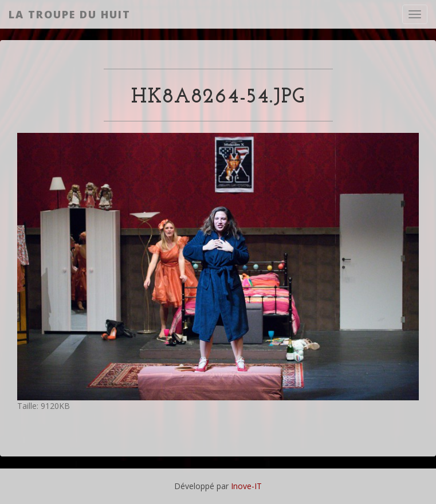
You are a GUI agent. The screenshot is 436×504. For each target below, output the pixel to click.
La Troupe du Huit (70, 14)
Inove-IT (246, 486)
